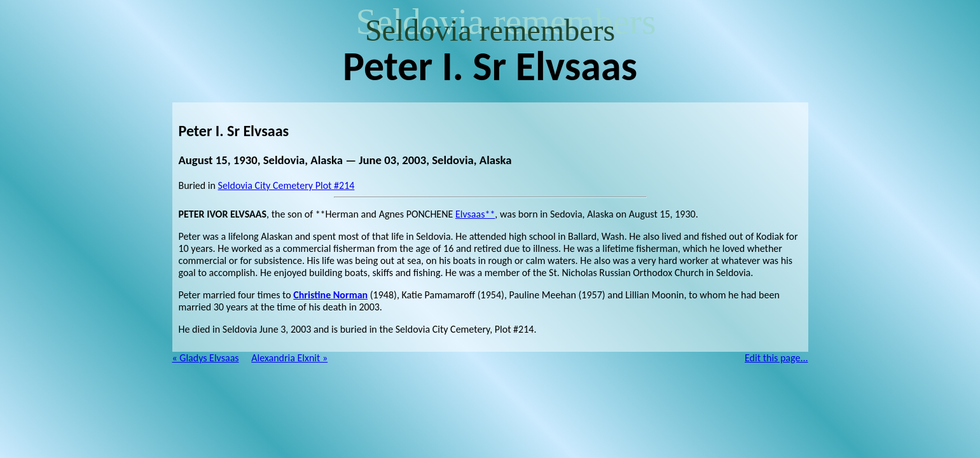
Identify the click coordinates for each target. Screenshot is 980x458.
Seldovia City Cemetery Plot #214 (286, 185)
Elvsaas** (475, 214)
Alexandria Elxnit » (289, 358)
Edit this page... (776, 358)
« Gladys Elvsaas (206, 358)
